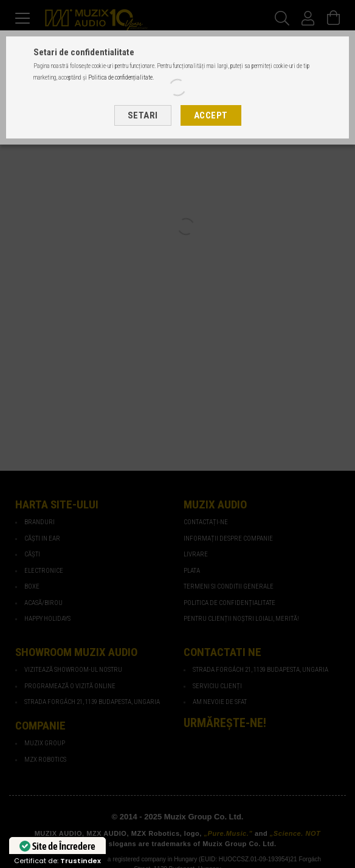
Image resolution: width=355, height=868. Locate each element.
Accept (211, 115)
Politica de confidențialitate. (121, 77)
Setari (143, 115)
